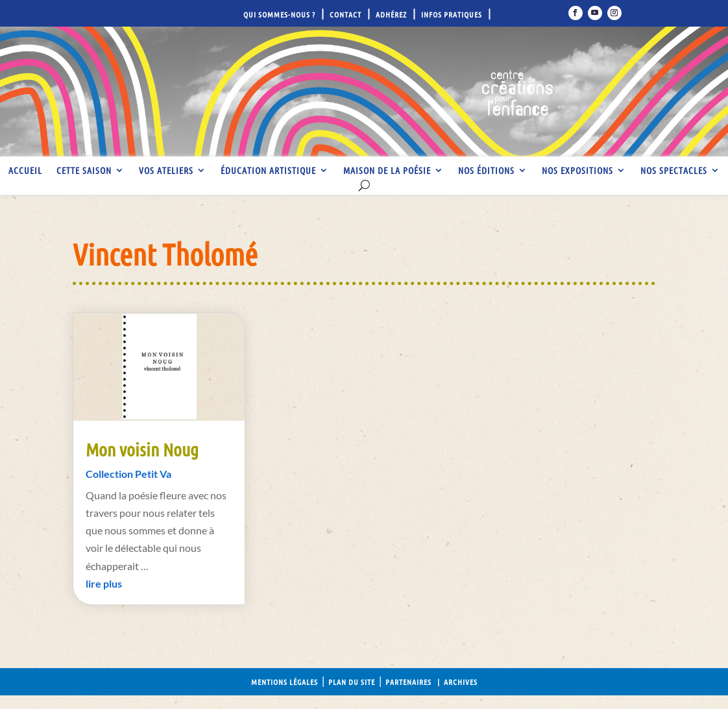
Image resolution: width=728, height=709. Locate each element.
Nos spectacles (674, 171)
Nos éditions (486, 171)
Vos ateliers (166, 171)
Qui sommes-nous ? (279, 14)
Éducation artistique (268, 171)
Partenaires (408, 682)
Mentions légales (285, 682)
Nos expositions (577, 171)
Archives (461, 682)
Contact (346, 14)
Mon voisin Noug (142, 449)
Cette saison (84, 171)
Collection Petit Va (128, 474)
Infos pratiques (452, 14)
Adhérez (391, 14)
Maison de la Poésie (387, 171)
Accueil (25, 171)
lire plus (104, 583)
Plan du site (352, 682)
